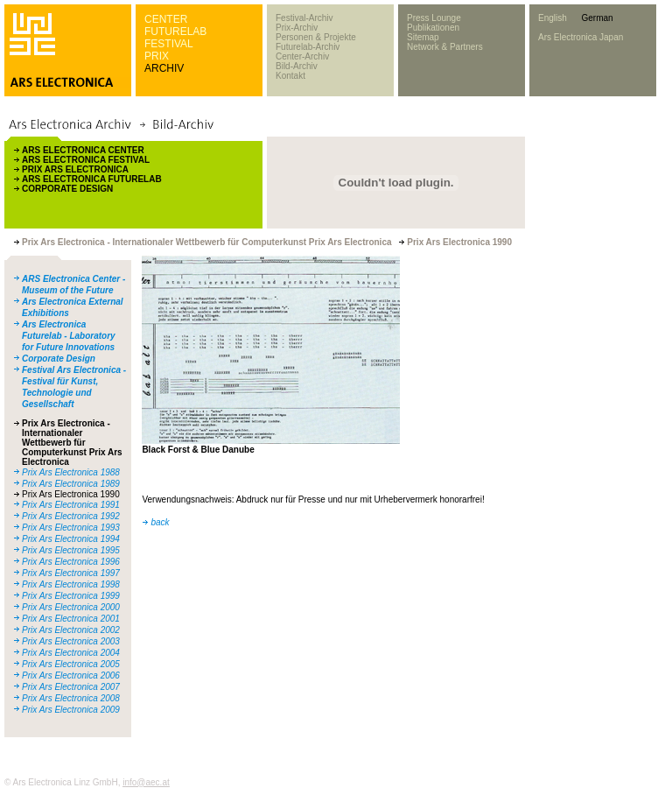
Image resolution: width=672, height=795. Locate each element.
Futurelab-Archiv (308, 47)
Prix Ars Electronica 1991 (71, 505)
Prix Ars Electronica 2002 (71, 630)
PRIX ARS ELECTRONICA (75, 169)
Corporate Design (59, 359)
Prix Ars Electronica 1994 (71, 539)
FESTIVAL (169, 44)
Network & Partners (445, 47)
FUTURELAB (175, 32)
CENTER (166, 19)
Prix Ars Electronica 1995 (71, 550)
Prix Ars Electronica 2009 (71, 710)
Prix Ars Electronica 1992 (71, 516)
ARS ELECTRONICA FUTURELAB (92, 179)
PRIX (157, 56)
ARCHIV (164, 68)
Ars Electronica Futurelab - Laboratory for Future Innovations (69, 336)
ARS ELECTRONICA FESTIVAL (86, 160)
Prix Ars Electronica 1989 (71, 484)
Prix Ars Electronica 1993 (71, 528)
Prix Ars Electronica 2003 (71, 641)
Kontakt (290, 76)
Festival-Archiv (304, 18)
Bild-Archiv (297, 66)
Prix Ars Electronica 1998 (71, 584)
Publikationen (433, 28)
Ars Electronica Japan (581, 37)
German (597, 18)
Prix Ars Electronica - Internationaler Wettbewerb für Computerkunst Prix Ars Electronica (72, 443)
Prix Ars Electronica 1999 (71, 596)
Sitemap (423, 37)
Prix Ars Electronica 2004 (71, 653)
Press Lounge (434, 18)
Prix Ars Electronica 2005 (71, 664)
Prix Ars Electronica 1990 (71, 494)
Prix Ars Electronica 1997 (71, 573)
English (553, 18)
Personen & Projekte (316, 37)
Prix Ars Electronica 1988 (71, 472)
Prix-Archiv (297, 28)
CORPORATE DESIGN (67, 189)
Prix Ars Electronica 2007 (71, 687)
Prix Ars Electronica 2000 (71, 607)
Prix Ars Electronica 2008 (71, 698)
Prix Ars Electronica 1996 (71, 562)
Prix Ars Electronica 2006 (71, 675)
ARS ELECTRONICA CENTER (83, 150)
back (160, 522)
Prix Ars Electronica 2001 (71, 619)
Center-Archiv (302, 56)
